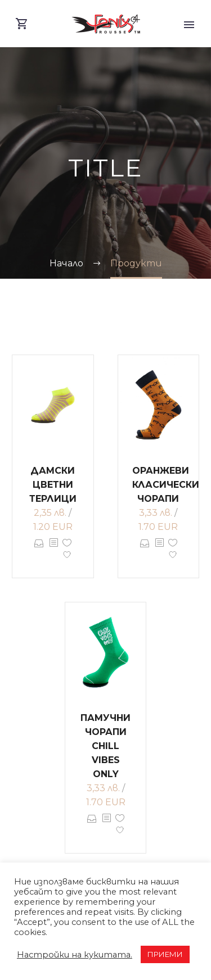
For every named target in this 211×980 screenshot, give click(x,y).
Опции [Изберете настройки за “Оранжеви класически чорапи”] (145, 551)
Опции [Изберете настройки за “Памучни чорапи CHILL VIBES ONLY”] (92, 827)
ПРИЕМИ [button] (165, 954)
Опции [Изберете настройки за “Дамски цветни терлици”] (39, 551)
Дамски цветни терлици (53, 485)
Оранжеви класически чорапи (166, 485)
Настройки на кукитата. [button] (75, 955)
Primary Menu (189, 25)
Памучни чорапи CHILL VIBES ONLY (105, 746)
